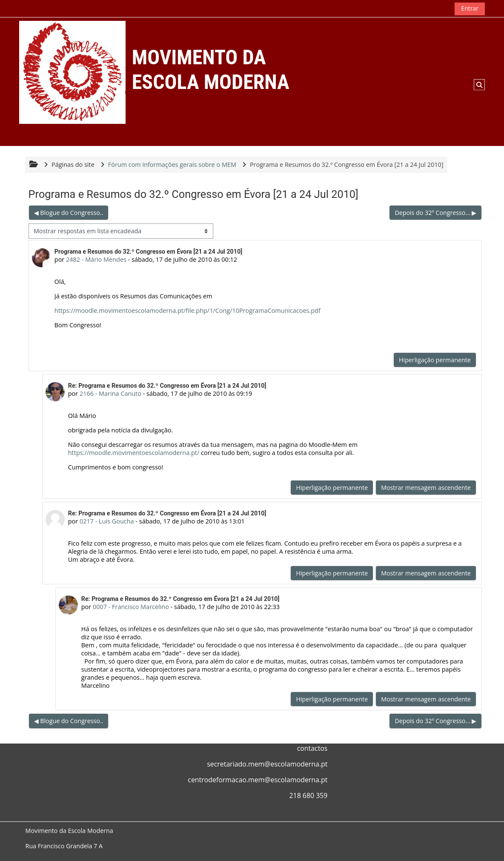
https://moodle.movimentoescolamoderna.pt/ (134, 453)
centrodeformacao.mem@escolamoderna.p (256, 780)
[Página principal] (72, 72)
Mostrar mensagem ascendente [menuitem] (426, 488)
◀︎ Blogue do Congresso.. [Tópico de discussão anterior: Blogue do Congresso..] (69, 213)
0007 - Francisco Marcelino (131, 607)
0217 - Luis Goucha (107, 521)
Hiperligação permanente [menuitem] (434, 360)
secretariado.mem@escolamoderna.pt (267, 764)
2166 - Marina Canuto (110, 393)
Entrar (470, 8)
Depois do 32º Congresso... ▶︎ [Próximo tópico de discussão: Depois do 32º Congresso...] (435, 213)
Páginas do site (73, 164)
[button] (479, 85)
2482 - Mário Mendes (97, 259)
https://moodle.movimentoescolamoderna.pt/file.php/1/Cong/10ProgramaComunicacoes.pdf (188, 310)
